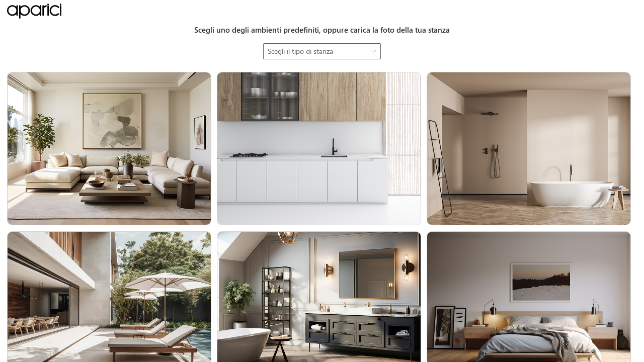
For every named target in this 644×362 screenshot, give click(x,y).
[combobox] (322, 51)
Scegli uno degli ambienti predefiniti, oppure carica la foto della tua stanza (322, 30)
